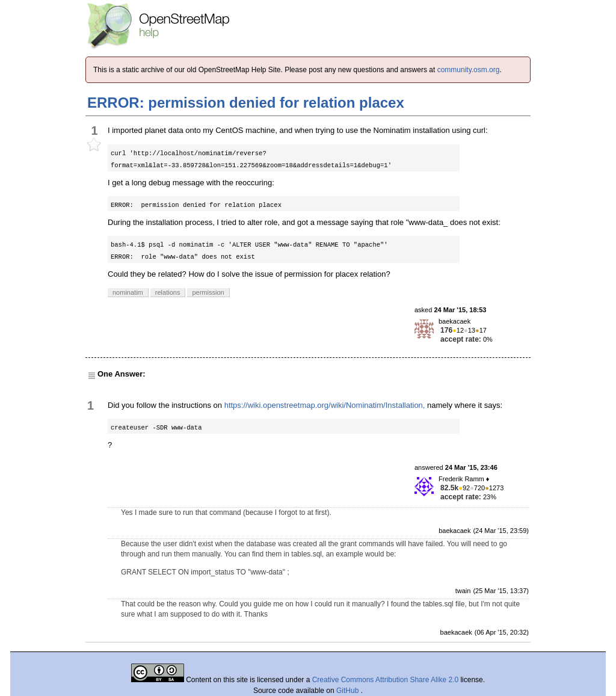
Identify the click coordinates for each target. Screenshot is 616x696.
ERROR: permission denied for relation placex (246, 103)
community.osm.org (469, 70)
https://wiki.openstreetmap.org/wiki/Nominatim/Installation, (325, 405)
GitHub (349, 691)
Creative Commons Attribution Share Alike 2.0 (385, 680)
